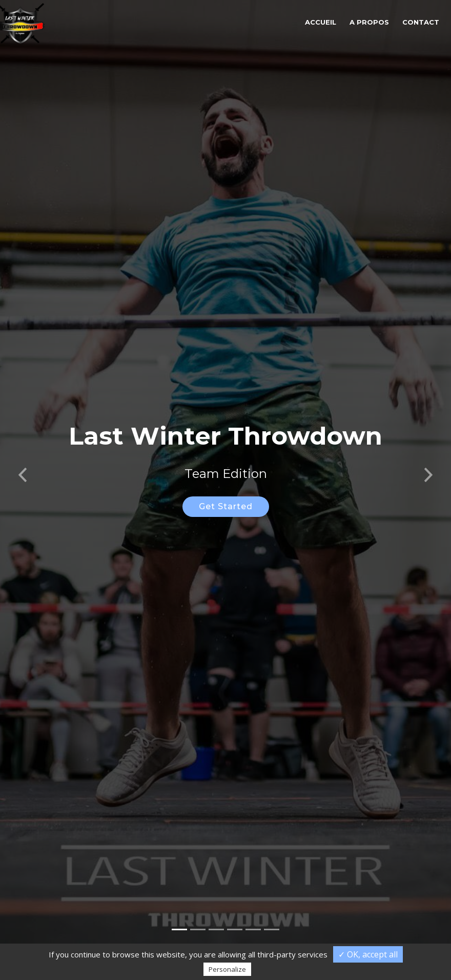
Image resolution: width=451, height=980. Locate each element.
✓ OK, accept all (368, 954)
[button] (23, 461)
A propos (369, 22)
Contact (421, 22)
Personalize (227, 969)
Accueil (321, 22)
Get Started (226, 496)
